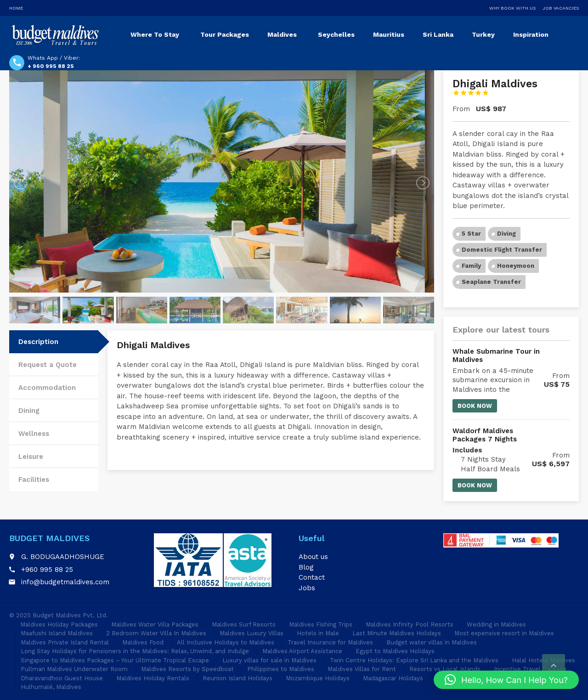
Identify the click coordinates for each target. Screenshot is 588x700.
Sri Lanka (438, 34)
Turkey (483, 34)
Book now (475, 406)
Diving (506, 234)
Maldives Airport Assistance (302, 651)
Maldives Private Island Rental (65, 642)
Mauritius (389, 34)
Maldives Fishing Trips (321, 624)
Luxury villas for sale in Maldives (269, 660)
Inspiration (531, 34)
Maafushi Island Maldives (57, 633)
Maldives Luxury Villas (252, 633)
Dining (29, 411)
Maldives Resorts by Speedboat (187, 669)
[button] (506, 680)
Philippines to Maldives (281, 669)
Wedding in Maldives (496, 624)
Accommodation (47, 388)
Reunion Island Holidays (237, 678)
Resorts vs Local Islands (445, 669)
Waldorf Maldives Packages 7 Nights (485, 435)
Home (16, 8)
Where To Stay (155, 34)
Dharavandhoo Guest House (62, 678)
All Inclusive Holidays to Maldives (226, 642)
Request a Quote (48, 365)
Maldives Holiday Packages (59, 624)
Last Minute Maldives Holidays (397, 633)
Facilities (34, 480)
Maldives (282, 34)
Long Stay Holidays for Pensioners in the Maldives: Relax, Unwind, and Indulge (135, 651)
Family (471, 266)
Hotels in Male (318, 633)
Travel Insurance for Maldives (330, 642)
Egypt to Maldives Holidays (395, 651)
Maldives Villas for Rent (362, 669)
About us (313, 557)
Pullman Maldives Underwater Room (74, 669)
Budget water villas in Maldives (432, 642)
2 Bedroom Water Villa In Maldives (156, 633)
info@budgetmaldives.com (65, 582)
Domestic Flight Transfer (502, 250)
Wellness (34, 434)
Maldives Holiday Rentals (153, 678)
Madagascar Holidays (393, 678)
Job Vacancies (561, 8)
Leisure (31, 457)
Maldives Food (143, 642)
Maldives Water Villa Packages (155, 624)
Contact (312, 577)
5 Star (471, 234)
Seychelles (336, 34)
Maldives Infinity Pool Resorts (410, 624)
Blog (306, 567)
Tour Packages (225, 34)
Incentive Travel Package (530, 669)
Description (38, 342)
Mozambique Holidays (318, 678)
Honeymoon (516, 266)
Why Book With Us (512, 8)
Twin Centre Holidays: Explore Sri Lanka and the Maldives (414, 660)
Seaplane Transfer (491, 282)
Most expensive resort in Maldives (504, 633)
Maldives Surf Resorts (244, 624)
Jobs (307, 588)
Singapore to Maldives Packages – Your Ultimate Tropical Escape (115, 660)
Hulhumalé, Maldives (51, 687)
